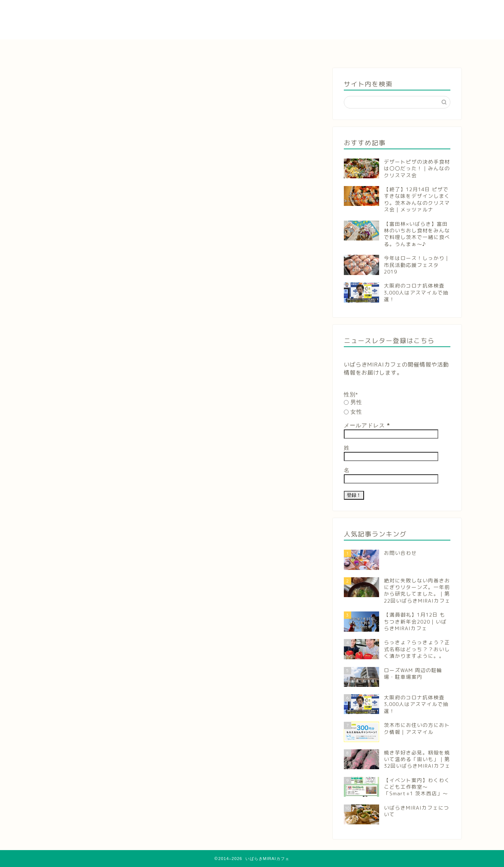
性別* (351, 394)
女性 (353, 412)
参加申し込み (193, 49)
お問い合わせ (432, 49)
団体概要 (372, 49)
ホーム (73, 49)
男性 (353, 402)
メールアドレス (367, 425)
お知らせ (133, 49)
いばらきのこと (312, 49)
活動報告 (252, 49)
